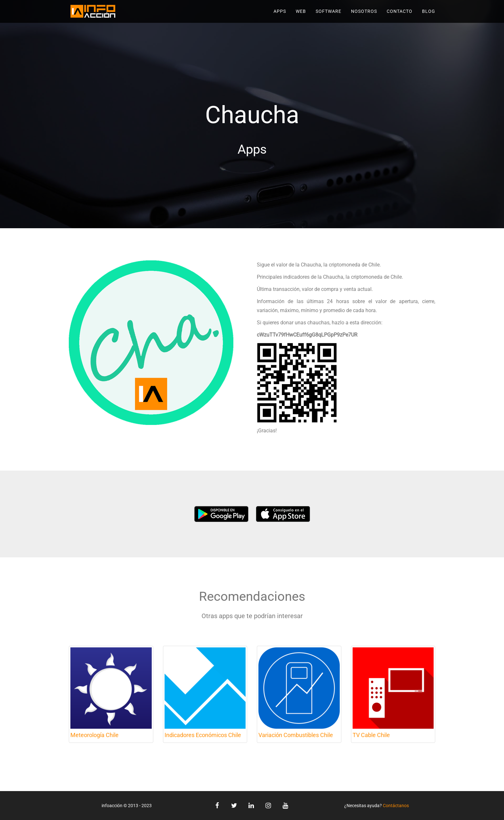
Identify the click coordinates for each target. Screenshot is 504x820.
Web (301, 11)
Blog (429, 11)
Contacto (400, 11)
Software (328, 11)
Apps (280, 11)
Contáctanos (396, 806)
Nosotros (364, 11)
